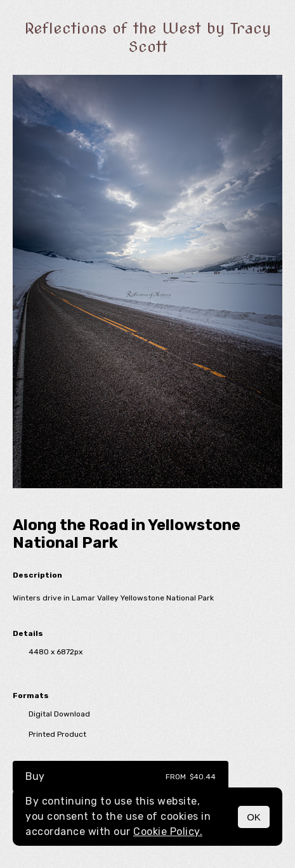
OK (254, 817)
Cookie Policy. (168, 832)
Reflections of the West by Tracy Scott (148, 37)
